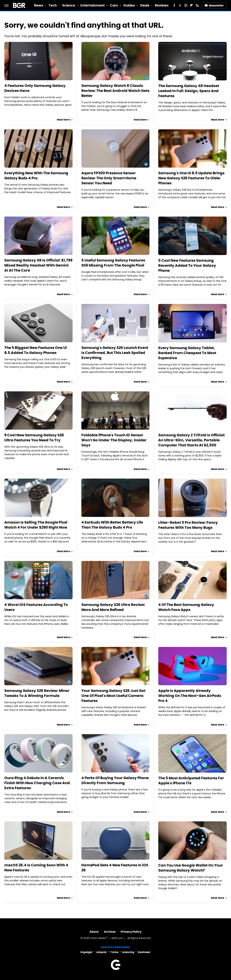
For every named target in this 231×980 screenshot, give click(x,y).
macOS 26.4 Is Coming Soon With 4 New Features (36, 868)
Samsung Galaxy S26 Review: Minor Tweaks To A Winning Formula (37, 693)
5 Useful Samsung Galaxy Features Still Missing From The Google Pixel (113, 263)
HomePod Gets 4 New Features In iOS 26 (115, 868)
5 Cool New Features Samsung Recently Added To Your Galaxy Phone (187, 265)
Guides (129, 5)
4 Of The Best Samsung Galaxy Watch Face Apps (186, 607)
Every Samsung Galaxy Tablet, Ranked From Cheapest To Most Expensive (187, 353)
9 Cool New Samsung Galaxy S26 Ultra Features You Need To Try (34, 438)
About (94, 932)
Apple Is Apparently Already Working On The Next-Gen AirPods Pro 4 (190, 696)
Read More (63, 120)
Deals (145, 5)
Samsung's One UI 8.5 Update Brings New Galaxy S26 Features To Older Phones (191, 178)
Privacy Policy (131, 932)
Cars (114, 5)
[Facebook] (174, 5)
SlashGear (144, 952)
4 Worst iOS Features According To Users (36, 607)
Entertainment (93, 5)
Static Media (98, 938)
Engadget (86, 952)
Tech (53, 5)
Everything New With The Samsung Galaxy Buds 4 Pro (36, 176)
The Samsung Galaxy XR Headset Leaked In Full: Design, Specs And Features (189, 91)
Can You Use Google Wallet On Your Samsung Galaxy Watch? (191, 868)
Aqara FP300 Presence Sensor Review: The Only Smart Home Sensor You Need (109, 178)
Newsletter (214, 5)
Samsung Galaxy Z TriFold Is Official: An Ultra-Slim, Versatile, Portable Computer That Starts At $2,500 (192, 440)
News (39, 5)
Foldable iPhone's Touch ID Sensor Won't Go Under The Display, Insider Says (114, 440)
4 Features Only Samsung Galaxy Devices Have (35, 88)
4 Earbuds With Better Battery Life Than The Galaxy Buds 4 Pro (112, 525)
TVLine (114, 952)
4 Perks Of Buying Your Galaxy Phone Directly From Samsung (115, 780)
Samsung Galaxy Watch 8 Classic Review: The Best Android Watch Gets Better (115, 91)
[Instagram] (186, 5)
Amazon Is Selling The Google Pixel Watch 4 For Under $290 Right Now (36, 525)
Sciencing (128, 952)
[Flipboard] (192, 5)
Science (69, 5)
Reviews (162, 5)
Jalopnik (101, 952)
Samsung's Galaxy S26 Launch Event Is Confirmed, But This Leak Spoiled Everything (115, 353)
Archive (110, 932)
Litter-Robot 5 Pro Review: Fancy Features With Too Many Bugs (188, 525)
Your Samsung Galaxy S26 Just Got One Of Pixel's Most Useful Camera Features (113, 696)
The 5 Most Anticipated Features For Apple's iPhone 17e (191, 781)
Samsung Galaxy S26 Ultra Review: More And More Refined (113, 607)
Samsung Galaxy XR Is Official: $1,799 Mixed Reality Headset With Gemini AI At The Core (38, 265)
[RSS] (197, 5)
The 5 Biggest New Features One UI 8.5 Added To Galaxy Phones (36, 350)
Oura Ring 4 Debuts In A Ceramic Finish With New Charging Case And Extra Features (37, 783)
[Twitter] (180, 5)
